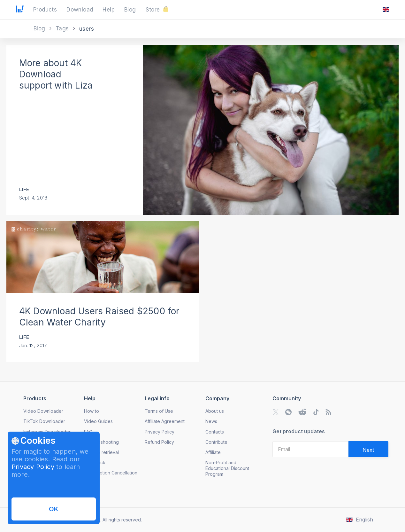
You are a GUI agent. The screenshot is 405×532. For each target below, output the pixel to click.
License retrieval (101, 452)
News (211, 421)
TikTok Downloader (44, 421)
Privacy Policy (33, 467)
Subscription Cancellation (111, 473)
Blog (40, 28)
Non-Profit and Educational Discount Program (227, 468)
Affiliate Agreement (165, 421)
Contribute (216, 442)
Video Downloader (43, 411)
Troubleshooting (101, 442)
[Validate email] (368, 449)
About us (215, 411)
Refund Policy (159, 442)
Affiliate (213, 452)
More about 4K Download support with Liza (56, 74)
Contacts (215, 432)
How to (92, 411)
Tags (63, 28)
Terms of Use (159, 411)
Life (24, 189)
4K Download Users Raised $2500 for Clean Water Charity (99, 317)
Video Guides (98, 421)
